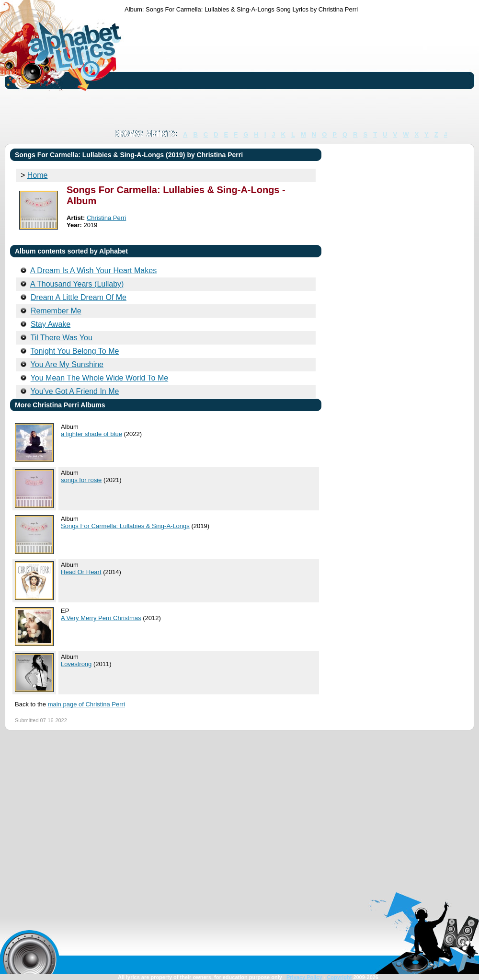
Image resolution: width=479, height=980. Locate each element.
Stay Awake (51, 324)
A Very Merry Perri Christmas (101, 618)
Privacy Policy (304, 977)
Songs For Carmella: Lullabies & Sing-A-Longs (125, 526)
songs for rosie (81, 480)
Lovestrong (76, 664)
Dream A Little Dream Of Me (79, 297)
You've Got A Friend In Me (75, 391)
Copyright (339, 977)
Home (38, 175)
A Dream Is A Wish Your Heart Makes (93, 271)
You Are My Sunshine (67, 364)
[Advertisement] (178, 71)
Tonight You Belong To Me (75, 351)
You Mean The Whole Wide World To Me (100, 378)
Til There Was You (62, 338)
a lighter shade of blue (91, 434)
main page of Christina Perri (86, 704)
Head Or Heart (81, 572)
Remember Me (56, 311)
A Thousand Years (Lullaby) (77, 284)
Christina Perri (106, 218)
